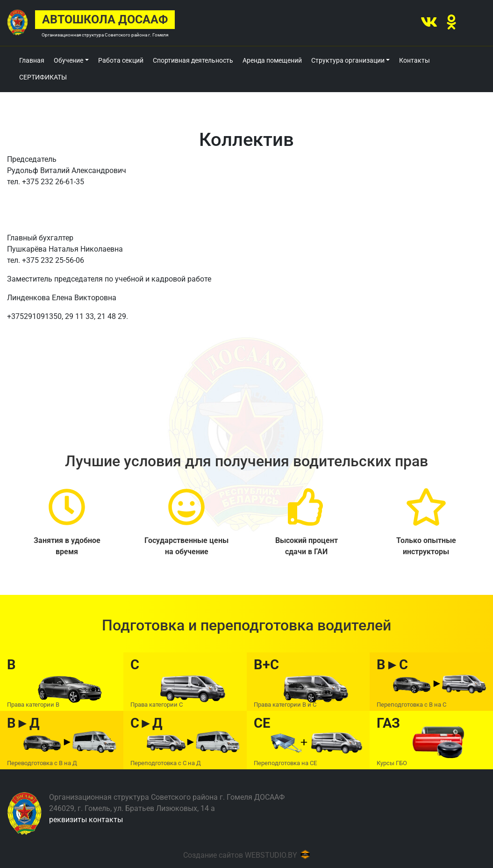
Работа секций (121, 60)
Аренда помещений (272, 60)
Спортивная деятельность (193, 60)
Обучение (68, 60)
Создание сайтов (213, 855)
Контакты (414, 60)
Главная (32, 60)
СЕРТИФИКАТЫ (43, 77)
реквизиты (68, 820)
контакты (106, 820)
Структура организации (348, 60)
